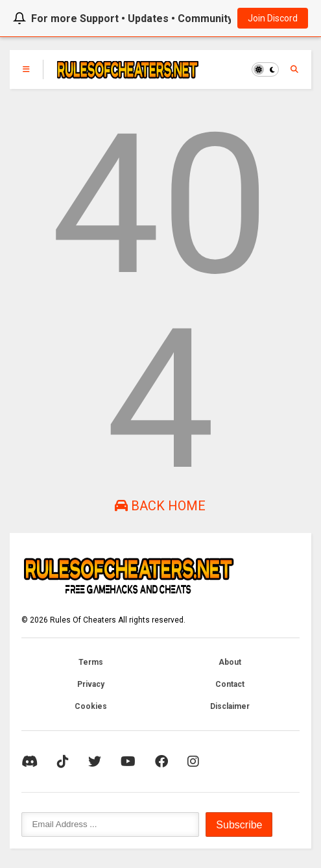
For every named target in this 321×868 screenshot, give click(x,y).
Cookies (91, 706)
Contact (230, 684)
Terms (91, 662)
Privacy (91, 684)
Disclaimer (230, 706)
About (230, 662)
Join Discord (273, 18)
